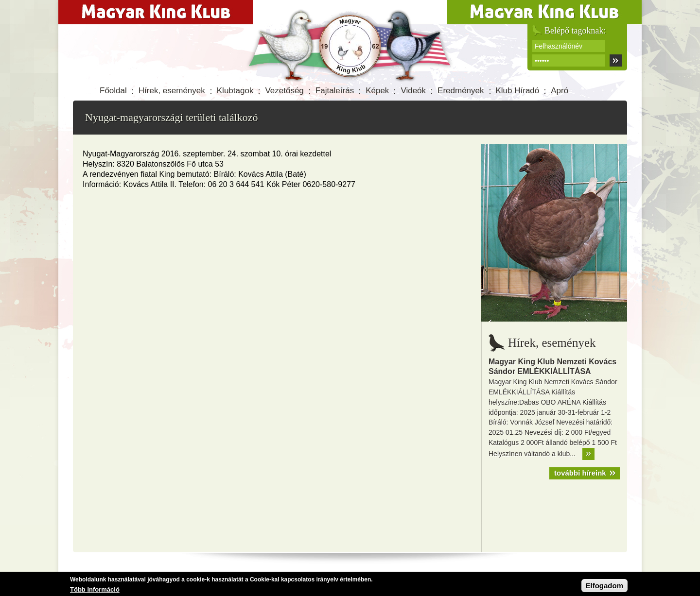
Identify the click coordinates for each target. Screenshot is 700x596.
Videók (413, 91)
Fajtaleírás (335, 91)
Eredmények (461, 91)
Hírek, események (172, 91)
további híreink (580, 473)
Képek (377, 91)
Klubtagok (235, 91)
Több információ (95, 590)
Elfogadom (605, 586)
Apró (560, 91)
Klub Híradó (518, 91)
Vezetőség (284, 91)
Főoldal (113, 91)
